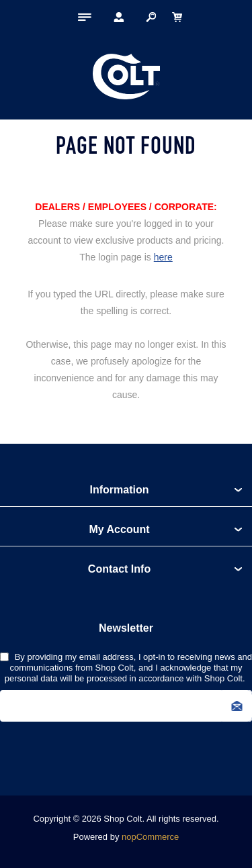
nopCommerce (150, 837)
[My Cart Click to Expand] (176, 17)
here (163, 257)
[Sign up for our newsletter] (126, 706)
